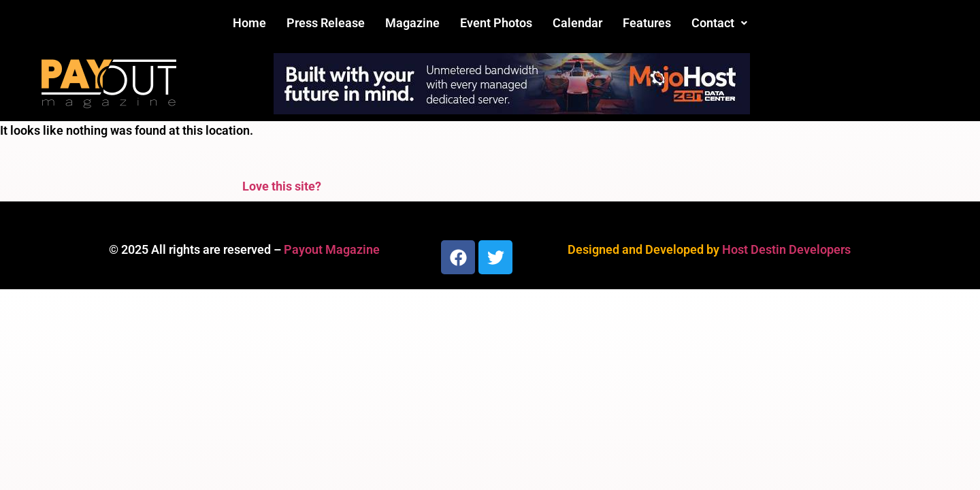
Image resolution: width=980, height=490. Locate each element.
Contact (719, 23)
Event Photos (496, 23)
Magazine (412, 23)
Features (647, 23)
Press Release (326, 23)
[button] (719, 23)
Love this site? (282, 186)
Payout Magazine (332, 249)
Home (249, 23)
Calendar (577, 23)
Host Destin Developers (786, 249)
